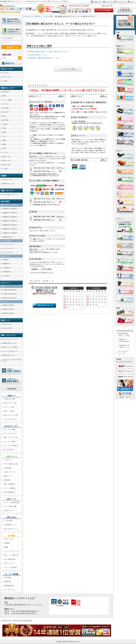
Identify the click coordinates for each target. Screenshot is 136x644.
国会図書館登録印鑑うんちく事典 (124, 335)
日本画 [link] (5, 124)
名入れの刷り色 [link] (9, 450)
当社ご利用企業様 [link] (10, 559)
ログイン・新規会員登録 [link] (12, 502)
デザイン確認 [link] (11, 464)
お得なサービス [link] (9, 511)
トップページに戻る (68, 69)
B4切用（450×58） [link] (9, 305)
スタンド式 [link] (6, 77)
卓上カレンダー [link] (8, 180)
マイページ (109, 2)
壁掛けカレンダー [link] (8, 184)
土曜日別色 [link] (6, 272)
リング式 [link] (6, 73)
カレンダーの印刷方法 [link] (11, 446)
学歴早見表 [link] (7, 582)
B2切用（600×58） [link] (9, 313)
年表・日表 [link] (6, 165)
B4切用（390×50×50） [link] (10, 290)
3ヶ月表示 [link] (6, 276)
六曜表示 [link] (6, 260)
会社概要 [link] (7, 543)
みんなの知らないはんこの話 (124, 352)
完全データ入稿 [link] (9, 411)
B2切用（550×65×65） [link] (10, 298)
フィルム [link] (6, 152)
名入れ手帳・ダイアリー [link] (11, 194)
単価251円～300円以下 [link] (10, 213)
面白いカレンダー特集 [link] (10, 347)
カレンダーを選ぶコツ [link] (10, 351)
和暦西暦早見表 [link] (9, 586)
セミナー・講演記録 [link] (10, 567)
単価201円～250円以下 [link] (10, 209)
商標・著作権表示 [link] (10, 484)
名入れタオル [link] (7, 324)
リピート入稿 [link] (11, 419)
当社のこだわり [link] (9, 539)
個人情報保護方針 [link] (10, 492)
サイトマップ (120, 2)
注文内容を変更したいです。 (38, 55)
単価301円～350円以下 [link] (10, 217)
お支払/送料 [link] (8, 468)
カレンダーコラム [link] (10, 590)
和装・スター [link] (7, 161)
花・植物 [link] (6, 108)
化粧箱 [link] (3, 286)
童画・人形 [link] (6, 157)
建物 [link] (4, 144)
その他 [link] (5, 81)
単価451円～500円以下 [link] (10, 229)
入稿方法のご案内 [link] (10, 399)
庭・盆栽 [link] (6, 120)
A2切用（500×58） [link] (9, 309)
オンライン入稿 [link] (9, 407)
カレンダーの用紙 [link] (10, 442)
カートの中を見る (104, 10)
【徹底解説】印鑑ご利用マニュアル (124, 346)
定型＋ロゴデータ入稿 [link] (11, 415)
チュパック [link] (4, 302)
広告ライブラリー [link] (10, 563)
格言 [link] (4, 116)
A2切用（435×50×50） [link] (10, 294)
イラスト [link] (6, 104)
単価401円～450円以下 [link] (10, 225)
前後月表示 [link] (6, 264)
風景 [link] (4, 96)
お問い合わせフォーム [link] (11, 529)
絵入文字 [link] (6, 112)
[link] (11, 69)
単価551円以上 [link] (8, 237)
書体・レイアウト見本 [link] (11, 437)
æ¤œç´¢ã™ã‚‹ (11, 47)
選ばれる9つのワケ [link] (9, 355)
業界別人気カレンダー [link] (10, 343)
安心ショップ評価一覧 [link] (11, 555)
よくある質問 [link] (8, 521)
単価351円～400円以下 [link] (10, 221)
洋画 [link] (4, 128)
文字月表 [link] (6, 92)
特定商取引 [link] (7, 480)
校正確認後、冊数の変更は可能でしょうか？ (44, 58)
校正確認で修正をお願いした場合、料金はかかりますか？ (49, 52)
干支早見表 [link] (7, 578)
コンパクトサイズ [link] (8, 248)
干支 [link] (4, 148)
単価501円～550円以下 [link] (10, 233)
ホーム (131, 2)
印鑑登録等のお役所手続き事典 (124, 340)
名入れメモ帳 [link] (7, 328)
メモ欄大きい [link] (7, 268)
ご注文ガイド (97, 2)
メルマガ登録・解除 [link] (10, 506)
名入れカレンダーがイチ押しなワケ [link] (12, 360)
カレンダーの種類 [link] (10, 429)
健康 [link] (4, 140)
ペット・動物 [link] (7, 100)
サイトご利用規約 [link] (10, 488)
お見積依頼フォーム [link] (10, 525)
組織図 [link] (6, 547)
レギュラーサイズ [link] (8, 244)
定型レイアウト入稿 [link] (10, 403)
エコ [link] (4, 136)
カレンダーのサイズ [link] (10, 433)
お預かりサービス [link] (10, 472)
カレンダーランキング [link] (10, 339)
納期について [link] (8, 476)
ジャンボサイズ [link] (8, 252)
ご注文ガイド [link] (8, 460)
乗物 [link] (4, 132)
